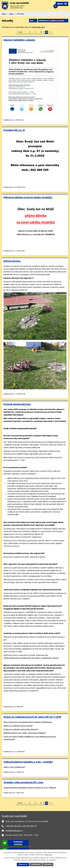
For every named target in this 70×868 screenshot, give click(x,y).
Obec (11, 14)
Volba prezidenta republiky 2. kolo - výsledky (28, 762)
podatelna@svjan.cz (14, 830)
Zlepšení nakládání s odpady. (19, 40)
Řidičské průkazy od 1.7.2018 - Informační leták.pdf (24, 733)
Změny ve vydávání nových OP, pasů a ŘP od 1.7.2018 (32, 717)
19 (35, 32)
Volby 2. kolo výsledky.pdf (14, 767)
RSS (33, 21)
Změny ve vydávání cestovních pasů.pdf (21, 729)
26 (41, 32)
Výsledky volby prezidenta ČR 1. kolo (23, 782)
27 (44, 32)
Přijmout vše (22, 864)
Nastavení (48, 864)
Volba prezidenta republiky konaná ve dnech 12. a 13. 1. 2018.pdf (30, 787)
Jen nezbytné (36, 864)
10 (30, 32)
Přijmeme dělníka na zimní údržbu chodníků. (28, 197)
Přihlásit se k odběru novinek (53, 21)
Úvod (4, 14)
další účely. (49, 855)
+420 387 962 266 (13, 826)
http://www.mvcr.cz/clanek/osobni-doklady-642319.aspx (28, 722)
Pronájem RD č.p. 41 (14, 130)
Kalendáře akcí (38, 27)
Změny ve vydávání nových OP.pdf (18, 726)
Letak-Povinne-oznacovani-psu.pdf (20, 428)
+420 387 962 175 (29, 826)
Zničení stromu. (12, 261)
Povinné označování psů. (17, 404)
